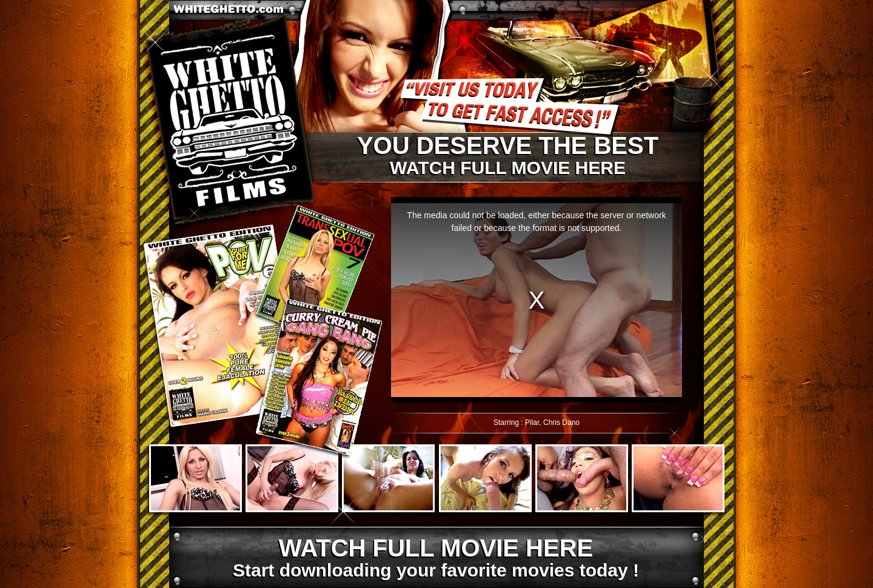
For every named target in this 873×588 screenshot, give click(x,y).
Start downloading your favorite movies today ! (435, 558)
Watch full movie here (507, 156)
